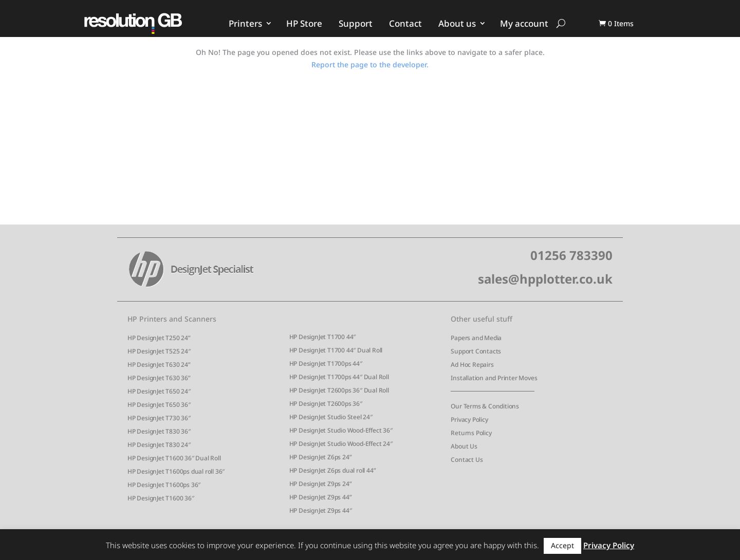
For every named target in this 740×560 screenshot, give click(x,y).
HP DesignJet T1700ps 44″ (326, 363)
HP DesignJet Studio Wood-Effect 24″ (341, 444)
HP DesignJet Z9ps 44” (321, 497)
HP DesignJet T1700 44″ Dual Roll (336, 350)
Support (356, 23)
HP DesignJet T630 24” (159, 365)
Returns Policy (471, 433)
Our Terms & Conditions (485, 406)
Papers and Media (476, 338)
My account (524, 23)
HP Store (304, 23)
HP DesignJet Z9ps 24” (321, 484)
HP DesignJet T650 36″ (159, 405)
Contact (405, 23)
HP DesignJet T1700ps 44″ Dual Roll (339, 377)
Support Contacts (476, 351)
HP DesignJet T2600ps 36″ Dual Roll (339, 390)
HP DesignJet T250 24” (159, 338)
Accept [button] (562, 545)
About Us (464, 446)
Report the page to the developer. (370, 64)
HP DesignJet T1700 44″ (323, 337)
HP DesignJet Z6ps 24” (321, 457)
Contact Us (467, 460)
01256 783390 (571, 255)
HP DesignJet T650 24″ (159, 391)
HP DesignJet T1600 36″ (161, 498)
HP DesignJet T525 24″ (159, 351)
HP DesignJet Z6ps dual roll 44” (333, 470)
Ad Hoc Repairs (472, 365)
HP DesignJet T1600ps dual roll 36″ (176, 471)
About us (457, 23)
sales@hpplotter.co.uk (545, 279)
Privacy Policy (469, 419)
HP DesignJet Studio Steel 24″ (331, 417)
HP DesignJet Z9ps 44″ (321, 510)
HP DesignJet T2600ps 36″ (326, 404)
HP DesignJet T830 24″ (159, 445)
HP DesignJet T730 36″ (159, 418)
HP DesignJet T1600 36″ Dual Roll (174, 458)
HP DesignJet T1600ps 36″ (164, 485)
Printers (245, 23)
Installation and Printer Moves (494, 378)
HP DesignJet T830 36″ (159, 431)
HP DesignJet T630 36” (159, 378)
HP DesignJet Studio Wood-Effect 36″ (341, 430)
